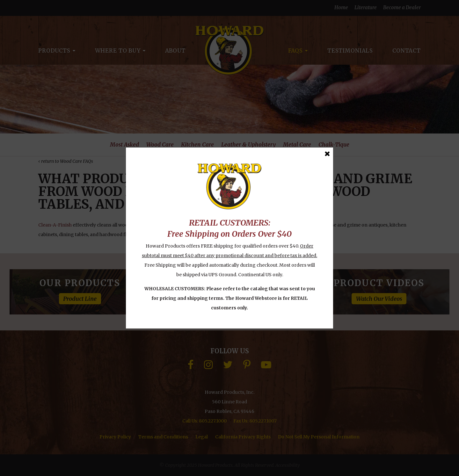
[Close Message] (327, 154)
